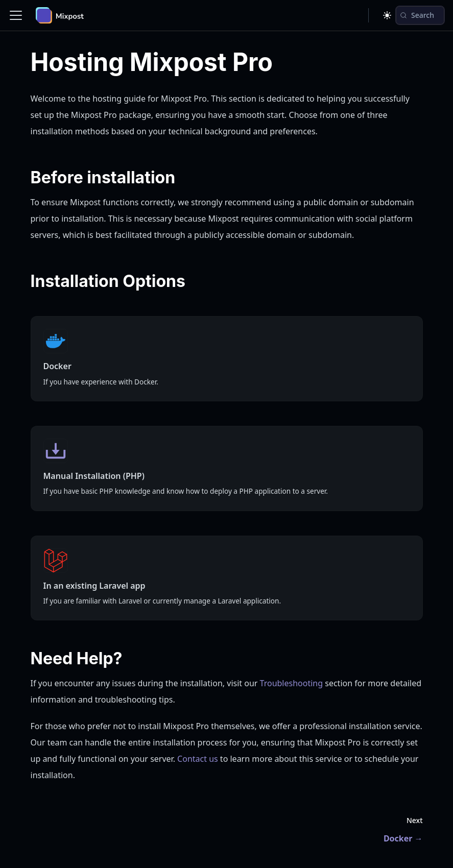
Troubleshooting (292, 683)
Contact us (198, 759)
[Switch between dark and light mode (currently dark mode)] (387, 15)
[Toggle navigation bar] (16, 15)
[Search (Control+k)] (420, 15)
